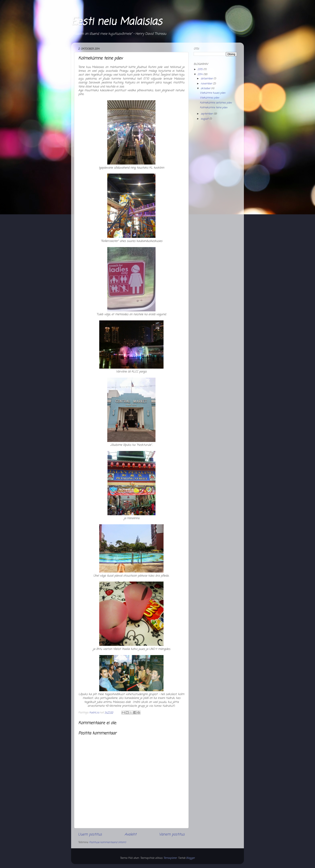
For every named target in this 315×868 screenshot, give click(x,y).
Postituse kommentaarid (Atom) (108, 842)
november (207, 84)
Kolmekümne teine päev (214, 108)
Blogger (190, 858)
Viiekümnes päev (210, 98)
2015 (200, 69)
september (207, 114)
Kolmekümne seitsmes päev (216, 103)
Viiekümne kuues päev (213, 93)
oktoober (206, 88)
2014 (200, 74)
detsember (207, 79)
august (205, 119)
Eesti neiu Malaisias (117, 22)
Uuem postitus (90, 835)
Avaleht (130, 835)
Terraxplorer (170, 858)
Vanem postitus (172, 835)
